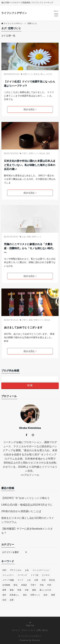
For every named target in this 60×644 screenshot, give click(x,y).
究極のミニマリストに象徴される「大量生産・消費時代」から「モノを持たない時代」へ (30, 248)
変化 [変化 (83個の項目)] (16, 585)
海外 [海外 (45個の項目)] (4, 595)
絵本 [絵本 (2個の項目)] (46, 595)
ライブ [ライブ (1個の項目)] (20, 580)
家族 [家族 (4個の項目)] (12, 590)
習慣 (29, 237)
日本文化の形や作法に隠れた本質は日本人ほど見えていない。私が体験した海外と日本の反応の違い (30, 165)
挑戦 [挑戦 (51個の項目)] (34, 590)
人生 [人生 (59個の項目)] (29, 580)
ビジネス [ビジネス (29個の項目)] (46, 575)
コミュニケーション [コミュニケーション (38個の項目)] (41, 570)
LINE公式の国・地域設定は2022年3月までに (27, 505)
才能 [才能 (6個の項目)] (27, 590)
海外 (48, 153)
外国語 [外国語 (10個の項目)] (24, 585)
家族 (31, 320)
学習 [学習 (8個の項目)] (49, 585)
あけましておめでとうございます (23, 327)
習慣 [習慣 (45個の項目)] (53, 595)
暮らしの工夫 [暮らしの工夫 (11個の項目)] (45, 590)
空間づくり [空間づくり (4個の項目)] (35, 595)
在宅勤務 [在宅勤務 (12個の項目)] (6, 585)
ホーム (15, 630)
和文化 (36, 74)
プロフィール (32, 475)
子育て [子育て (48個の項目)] (33, 585)
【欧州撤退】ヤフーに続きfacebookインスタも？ (27, 531)
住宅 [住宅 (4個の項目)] (44, 580)
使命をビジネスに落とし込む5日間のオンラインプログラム (28, 520)
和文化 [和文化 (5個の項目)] (52, 580)
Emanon (36, 640)
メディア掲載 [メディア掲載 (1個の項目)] (8, 580)
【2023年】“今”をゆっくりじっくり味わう (25, 498)
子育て (25, 153)
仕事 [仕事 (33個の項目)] (36, 580)
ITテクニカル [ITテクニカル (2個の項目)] (16, 570)
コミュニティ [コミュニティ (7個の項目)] (8, 575)
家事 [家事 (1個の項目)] (4, 590)
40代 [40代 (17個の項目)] (4, 570)
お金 (24, 237)
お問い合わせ (42, 630)
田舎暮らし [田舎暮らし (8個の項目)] (15, 595)
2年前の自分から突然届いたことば (21, 511)
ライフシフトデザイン (14, 13)
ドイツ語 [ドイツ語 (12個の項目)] (35, 575)
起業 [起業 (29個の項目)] (12, 600)
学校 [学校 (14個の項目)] (42, 585)
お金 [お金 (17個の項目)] (27, 570)
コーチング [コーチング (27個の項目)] (22, 575)
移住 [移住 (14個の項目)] (25, 595)
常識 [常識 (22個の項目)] (19, 590)
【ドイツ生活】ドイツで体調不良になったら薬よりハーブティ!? (30, 84)
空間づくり (28, 74)
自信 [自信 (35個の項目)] (4, 600)
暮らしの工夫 (46, 74)
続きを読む (30, 109)
